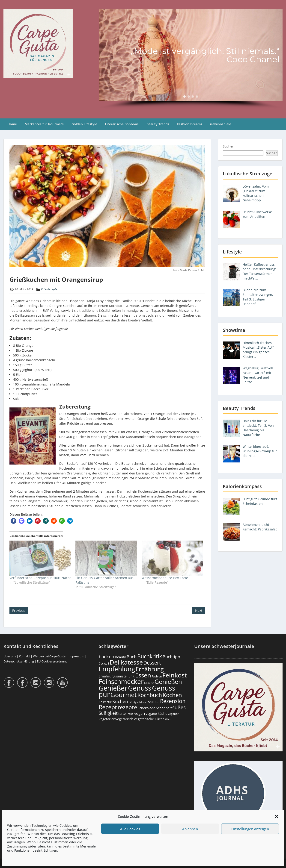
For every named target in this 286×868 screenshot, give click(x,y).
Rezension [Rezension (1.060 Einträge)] (173, 701)
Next (199, 611)
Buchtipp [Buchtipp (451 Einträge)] (171, 657)
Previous (19, 611)
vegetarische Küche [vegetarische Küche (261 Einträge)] (149, 719)
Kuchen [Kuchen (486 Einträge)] (120, 701)
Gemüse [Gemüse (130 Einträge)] (149, 683)
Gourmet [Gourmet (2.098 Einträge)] (124, 695)
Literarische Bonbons (122, 124)
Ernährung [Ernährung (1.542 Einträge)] (150, 669)
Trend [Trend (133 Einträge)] (130, 714)
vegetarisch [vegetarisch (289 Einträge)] (124, 719)
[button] (277, 816)
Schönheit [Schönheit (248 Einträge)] (164, 708)
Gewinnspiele (221, 124)
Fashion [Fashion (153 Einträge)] (157, 676)
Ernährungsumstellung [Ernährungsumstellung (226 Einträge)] (117, 676)
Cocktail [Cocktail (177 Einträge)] (104, 664)
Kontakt (24, 656)
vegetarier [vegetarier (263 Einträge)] (107, 719)
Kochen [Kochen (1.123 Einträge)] (172, 695)
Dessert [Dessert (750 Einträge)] (152, 663)
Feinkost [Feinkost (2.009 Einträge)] (175, 675)
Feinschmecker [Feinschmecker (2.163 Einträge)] (121, 681)
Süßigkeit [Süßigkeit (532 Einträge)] (108, 713)
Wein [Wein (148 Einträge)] (168, 719)
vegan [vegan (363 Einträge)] (140, 713)
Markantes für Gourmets (44, 124)
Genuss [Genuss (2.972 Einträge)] (140, 688)
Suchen (229, 146)
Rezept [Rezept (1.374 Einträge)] (108, 707)
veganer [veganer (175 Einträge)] (173, 714)
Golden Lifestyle (84, 124)
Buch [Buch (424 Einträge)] (132, 657)
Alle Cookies (130, 829)
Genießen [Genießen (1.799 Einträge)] (168, 682)
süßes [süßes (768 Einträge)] (179, 707)
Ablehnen (190, 829)
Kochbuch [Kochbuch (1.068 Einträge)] (150, 695)
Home (12, 124)
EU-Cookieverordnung (52, 661)
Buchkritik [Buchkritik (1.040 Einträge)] (150, 656)
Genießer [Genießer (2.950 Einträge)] (113, 688)
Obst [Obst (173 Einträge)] (156, 702)
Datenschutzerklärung (19, 661)
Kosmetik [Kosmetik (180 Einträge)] (105, 702)
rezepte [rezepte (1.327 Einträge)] (127, 707)
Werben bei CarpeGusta (49, 656)
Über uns (10, 656)
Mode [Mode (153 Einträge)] (143, 702)
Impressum (76, 656)
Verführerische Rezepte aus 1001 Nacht (40, 578)
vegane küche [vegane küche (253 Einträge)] (156, 713)
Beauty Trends (158, 124)
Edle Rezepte (49, 289)
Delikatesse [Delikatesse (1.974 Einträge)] (126, 662)
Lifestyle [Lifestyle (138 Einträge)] (134, 702)
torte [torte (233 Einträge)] (122, 714)
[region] (191, 59)
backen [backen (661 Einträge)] (106, 656)
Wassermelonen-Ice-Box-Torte (165, 578)
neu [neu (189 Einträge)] (150, 702)
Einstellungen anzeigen (250, 829)
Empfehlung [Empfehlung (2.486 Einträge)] (117, 669)
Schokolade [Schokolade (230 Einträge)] (146, 708)
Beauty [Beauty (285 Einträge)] (120, 657)
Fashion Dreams (190, 124)
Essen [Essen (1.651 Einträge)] (143, 675)
